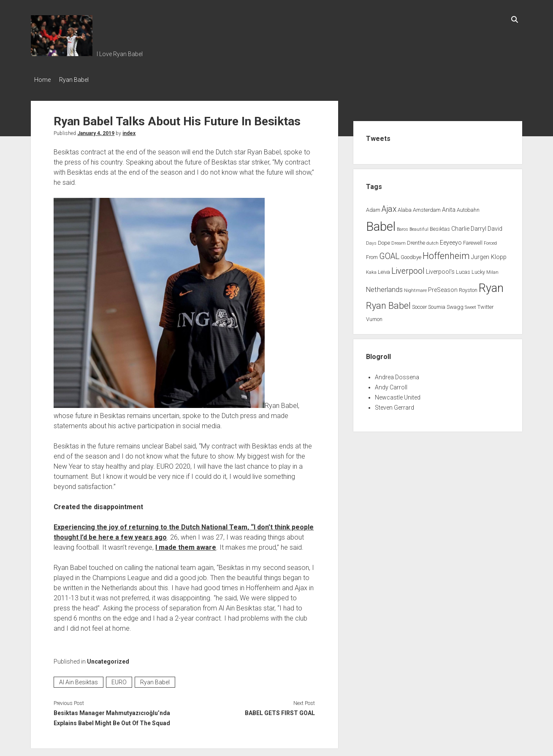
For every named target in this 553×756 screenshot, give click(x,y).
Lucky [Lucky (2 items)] (478, 269)
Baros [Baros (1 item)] (403, 227)
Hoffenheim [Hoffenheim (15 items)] (446, 253)
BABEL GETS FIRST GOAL (280, 710)
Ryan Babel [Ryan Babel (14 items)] (388, 303)
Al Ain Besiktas (79, 680)
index (129, 131)
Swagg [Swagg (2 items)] (455, 304)
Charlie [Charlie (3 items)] (460, 226)
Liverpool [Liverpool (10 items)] (408, 269)
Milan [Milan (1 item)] (492, 270)
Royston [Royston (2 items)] (468, 288)
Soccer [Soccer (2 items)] (419, 304)
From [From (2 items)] (372, 255)
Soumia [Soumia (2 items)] (437, 304)
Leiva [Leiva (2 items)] (384, 269)
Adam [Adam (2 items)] (373, 207)
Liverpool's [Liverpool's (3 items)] (440, 269)
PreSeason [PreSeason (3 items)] (443, 288)
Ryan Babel (78, 80)
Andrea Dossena (397, 375)
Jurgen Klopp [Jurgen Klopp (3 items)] (489, 255)
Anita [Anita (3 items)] (449, 207)
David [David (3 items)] (495, 226)
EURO (119, 680)
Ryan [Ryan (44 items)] (491, 286)
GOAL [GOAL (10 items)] (389, 254)
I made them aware (186, 545)
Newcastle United (398, 395)
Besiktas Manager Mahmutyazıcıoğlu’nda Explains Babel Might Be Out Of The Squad (112, 715)
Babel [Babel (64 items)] (381, 224)
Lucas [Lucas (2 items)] (463, 269)
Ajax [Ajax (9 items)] (389, 207)
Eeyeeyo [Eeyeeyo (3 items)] (451, 240)
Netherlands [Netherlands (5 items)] (384, 287)
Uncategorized (108, 659)
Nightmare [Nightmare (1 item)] (415, 288)
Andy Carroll (391, 385)
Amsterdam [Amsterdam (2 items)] (427, 207)
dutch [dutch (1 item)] (432, 241)
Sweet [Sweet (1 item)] (470, 305)
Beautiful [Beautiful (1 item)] (419, 227)
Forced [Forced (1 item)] (490, 241)
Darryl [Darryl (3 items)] (478, 226)
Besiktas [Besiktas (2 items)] (440, 226)
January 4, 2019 (96, 131)
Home (42, 80)
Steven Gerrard (394, 405)
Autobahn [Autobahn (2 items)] (468, 207)
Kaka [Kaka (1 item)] (371, 270)
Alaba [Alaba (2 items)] (405, 207)
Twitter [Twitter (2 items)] (485, 304)
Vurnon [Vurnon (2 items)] (374, 317)
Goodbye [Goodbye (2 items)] (411, 255)
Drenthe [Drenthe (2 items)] (416, 240)
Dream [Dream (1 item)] (398, 241)
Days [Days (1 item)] (371, 241)
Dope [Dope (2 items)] (384, 240)
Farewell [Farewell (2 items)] (473, 240)
